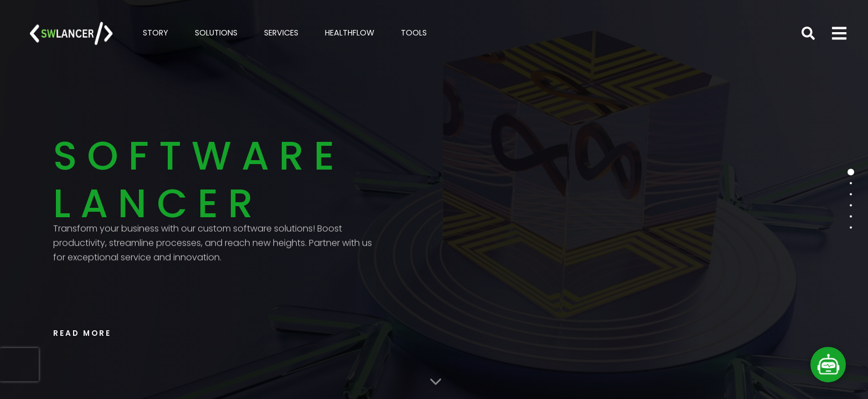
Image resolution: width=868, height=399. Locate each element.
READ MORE (82, 333)
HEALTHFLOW (350, 33)
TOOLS (414, 33)
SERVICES (281, 33)
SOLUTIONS (216, 33)
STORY (156, 33)
